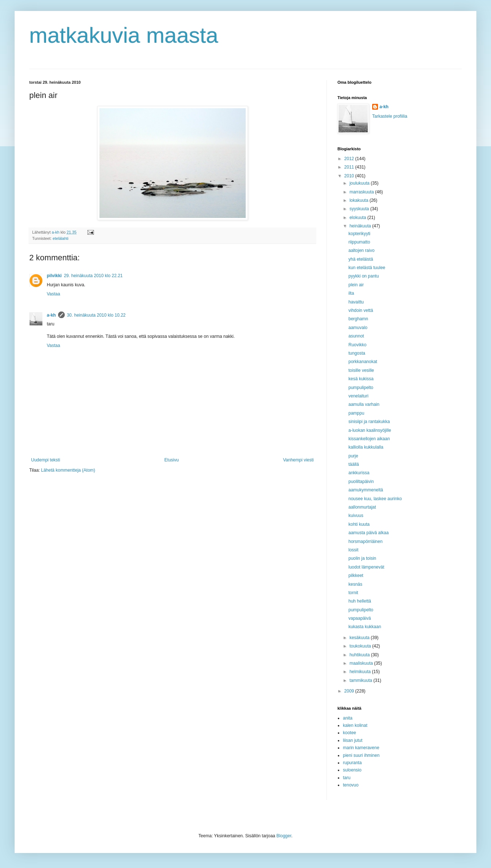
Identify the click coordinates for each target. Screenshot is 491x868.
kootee (350, 733)
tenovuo (351, 785)
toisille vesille (361, 370)
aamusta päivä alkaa (369, 533)
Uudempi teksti (46, 460)
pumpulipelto (361, 388)
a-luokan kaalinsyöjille (370, 430)
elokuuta (358, 218)
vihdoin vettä (361, 310)
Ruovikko (357, 345)
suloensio (352, 770)
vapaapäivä (360, 618)
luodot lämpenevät (366, 567)
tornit (353, 593)
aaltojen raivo (361, 250)
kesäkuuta (360, 638)
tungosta (357, 353)
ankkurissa (359, 473)
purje (353, 456)
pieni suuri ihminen (361, 755)
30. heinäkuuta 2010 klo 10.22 (96, 315)
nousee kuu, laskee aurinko (375, 499)
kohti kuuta (359, 524)
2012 (350, 159)
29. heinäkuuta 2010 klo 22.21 (93, 276)
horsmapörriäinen (365, 541)
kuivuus (356, 516)
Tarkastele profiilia (390, 116)
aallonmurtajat (362, 507)
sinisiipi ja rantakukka (369, 422)
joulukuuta (360, 183)
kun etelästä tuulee (367, 268)
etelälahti (61, 238)
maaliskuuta (362, 663)
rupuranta (352, 763)
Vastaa (53, 294)
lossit (353, 550)
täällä (354, 464)
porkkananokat (363, 362)
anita (348, 718)
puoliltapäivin (361, 482)
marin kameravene (361, 748)
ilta (351, 293)
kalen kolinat (355, 725)
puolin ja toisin (362, 558)
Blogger (284, 836)
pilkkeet (356, 575)
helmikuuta (361, 672)
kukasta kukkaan (365, 627)
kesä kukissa (361, 379)
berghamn (358, 319)
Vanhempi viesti (298, 460)
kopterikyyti (359, 234)
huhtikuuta (360, 655)
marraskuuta (362, 192)
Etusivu (172, 460)
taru (347, 778)
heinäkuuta (361, 226)
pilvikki (54, 276)
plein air (356, 285)
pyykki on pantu (364, 276)
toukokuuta (361, 646)
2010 (350, 176)
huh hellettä (360, 601)
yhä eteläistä (361, 259)
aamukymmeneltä (366, 490)
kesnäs (355, 584)
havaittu (356, 302)
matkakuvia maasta (124, 35)
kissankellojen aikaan (369, 439)
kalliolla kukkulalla (366, 447)
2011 (350, 167)
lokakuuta (360, 200)
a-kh (51, 315)
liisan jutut (353, 740)
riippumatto (359, 242)
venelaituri (358, 396)
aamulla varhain (364, 404)
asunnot (356, 336)
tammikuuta (361, 680)
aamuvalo (358, 328)
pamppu (356, 413)
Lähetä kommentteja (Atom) (68, 470)
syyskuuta (360, 209)
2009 (350, 691)
